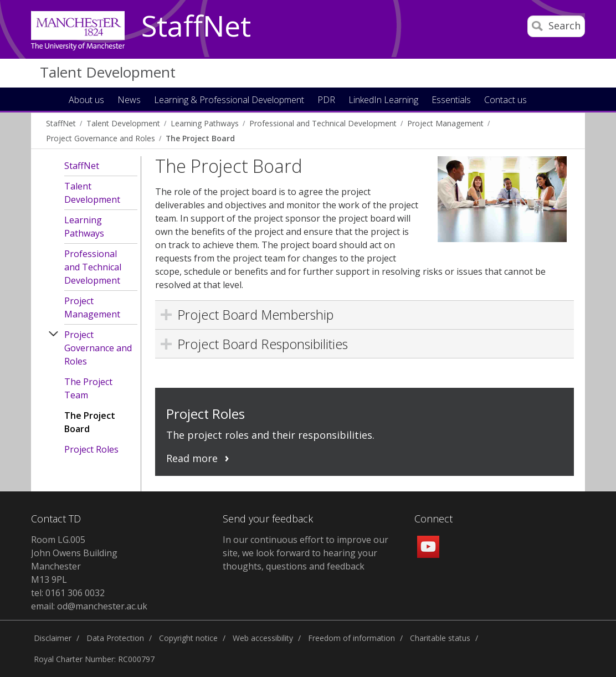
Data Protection (115, 638)
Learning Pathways (205, 123)
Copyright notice (188, 638)
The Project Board (200, 138)
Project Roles (91, 449)
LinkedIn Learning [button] (383, 101)
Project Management (445, 123)
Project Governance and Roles (101, 138)
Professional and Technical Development (323, 123)
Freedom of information (351, 638)
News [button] (129, 101)
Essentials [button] (451, 101)
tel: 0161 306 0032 (68, 593)
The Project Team (88, 388)
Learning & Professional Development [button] (229, 101)
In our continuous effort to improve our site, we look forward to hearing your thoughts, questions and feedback (306, 553)
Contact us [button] (505, 101)
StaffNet (196, 27)
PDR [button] (326, 101)
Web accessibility (263, 638)
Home (51, 99)
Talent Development (108, 72)
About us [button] (86, 101)
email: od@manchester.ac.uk (89, 606)
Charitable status (440, 638)
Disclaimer (53, 638)
